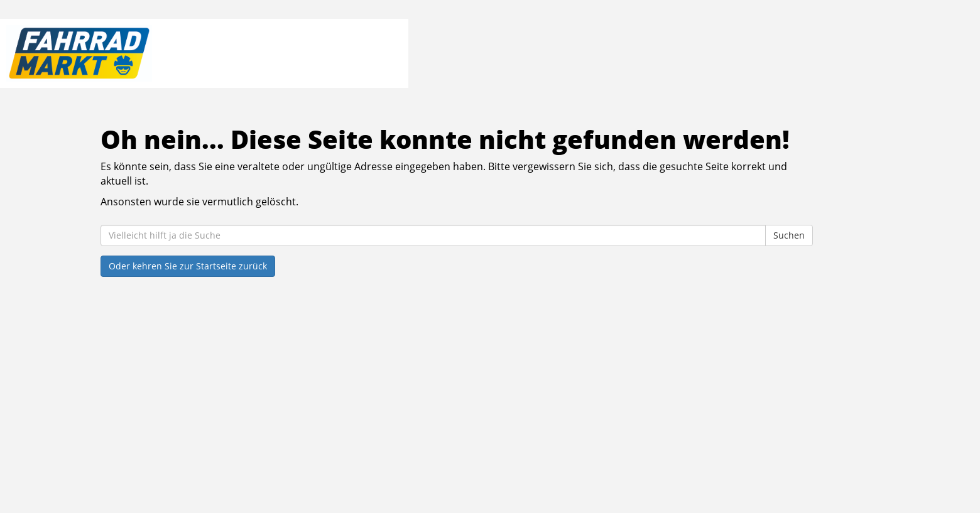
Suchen (789, 235)
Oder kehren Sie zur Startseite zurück (188, 266)
